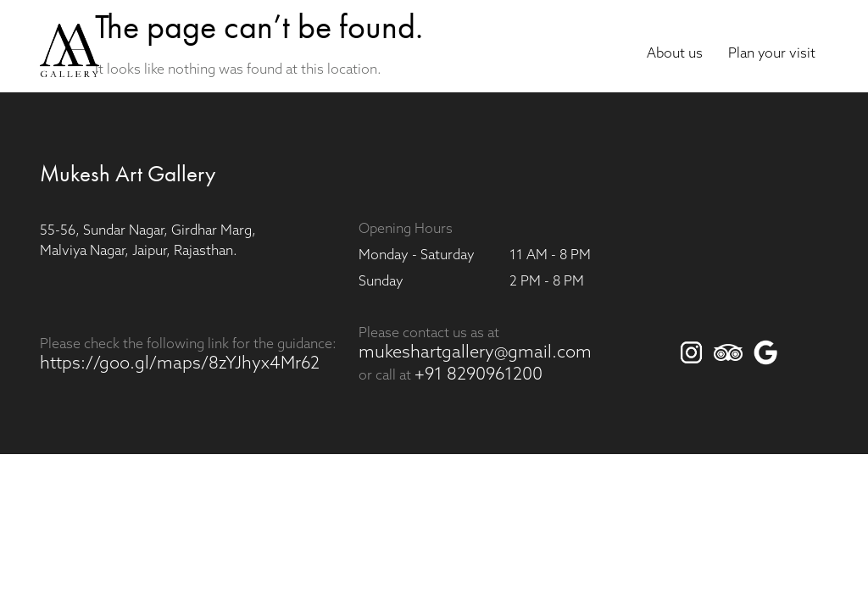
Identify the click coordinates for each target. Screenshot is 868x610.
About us (675, 54)
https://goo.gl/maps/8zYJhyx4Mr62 (180, 364)
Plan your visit (772, 54)
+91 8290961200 (479, 375)
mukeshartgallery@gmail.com (475, 353)
